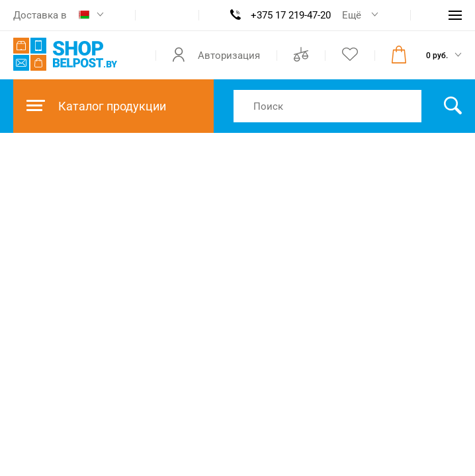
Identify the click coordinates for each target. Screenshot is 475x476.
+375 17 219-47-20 (291, 15)
